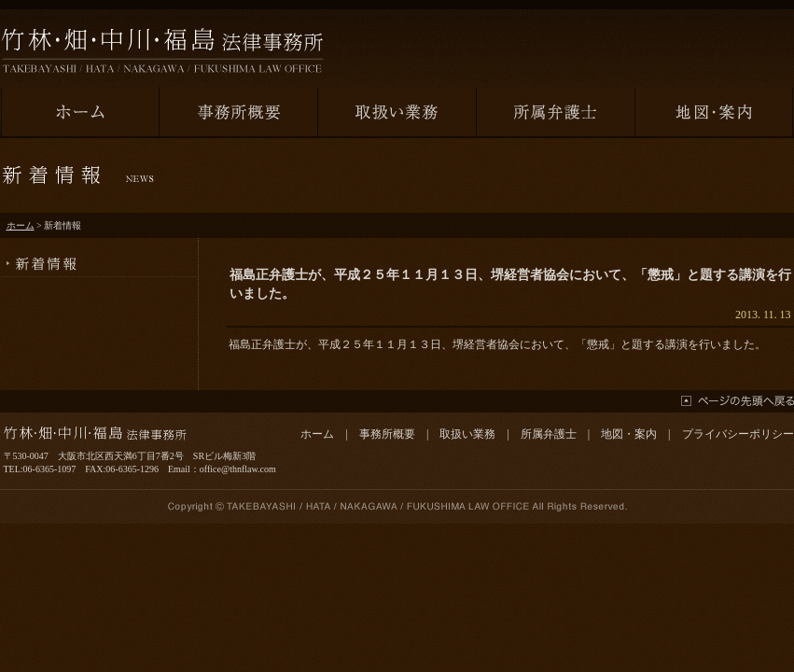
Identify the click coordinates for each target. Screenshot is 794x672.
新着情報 (99, 258)
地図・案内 (629, 434)
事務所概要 (387, 434)
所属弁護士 (549, 434)
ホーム (21, 225)
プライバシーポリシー (738, 434)
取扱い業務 (467, 434)
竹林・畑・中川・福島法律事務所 (162, 50)
